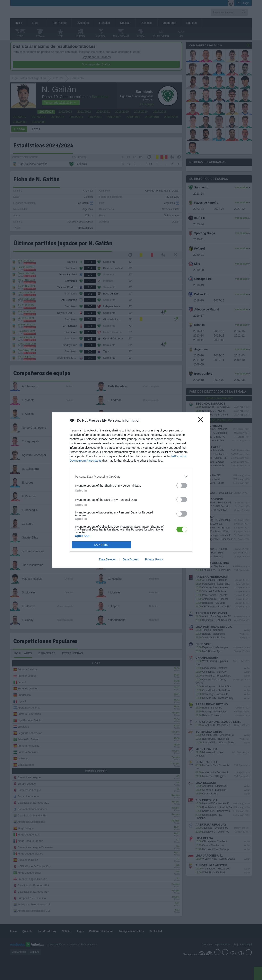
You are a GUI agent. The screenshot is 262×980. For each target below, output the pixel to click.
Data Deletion (108, 559)
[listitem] (131, 476)
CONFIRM (101, 545)
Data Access (131, 559)
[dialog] (131, 490)
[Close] (202, 421)
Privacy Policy (154, 559)
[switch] (182, 485)
